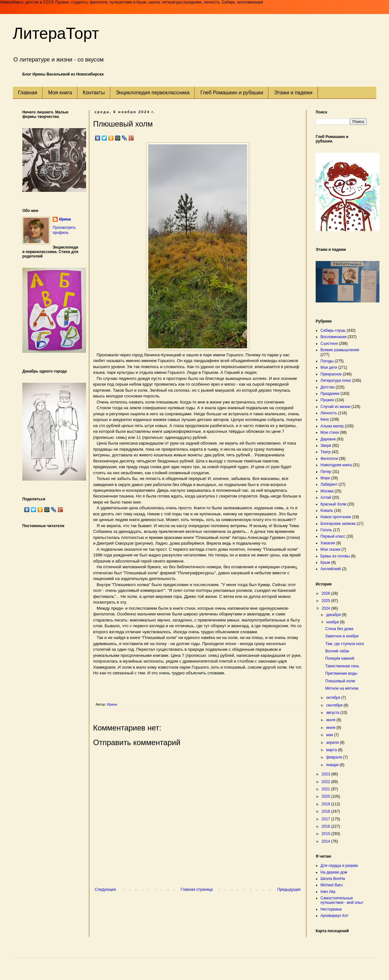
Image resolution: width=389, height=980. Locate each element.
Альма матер (332, 426)
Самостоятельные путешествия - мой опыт (342, 900)
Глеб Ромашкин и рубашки (232, 93)
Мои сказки (330, 549)
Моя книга (60, 93)
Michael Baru (332, 885)
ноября (333, 622)
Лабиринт (329, 484)
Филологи (329, 459)
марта (332, 750)
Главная (28, 93)
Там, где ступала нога (345, 644)
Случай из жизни (335, 407)
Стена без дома (339, 629)
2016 (327, 826)
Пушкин (327, 400)
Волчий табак (337, 651)
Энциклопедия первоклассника (153, 93)
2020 (327, 796)
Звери (326, 446)
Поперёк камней (340, 658)
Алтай (326, 497)
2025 (327, 601)
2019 (327, 804)
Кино (325, 419)
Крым (325, 563)
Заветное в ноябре (342, 636)
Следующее (105, 889)
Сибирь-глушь (333, 330)
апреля (333, 743)
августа (333, 713)
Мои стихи (330, 432)
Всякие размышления (340, 350)
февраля (335, 757)
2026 (327, 593)
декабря (334, 615)
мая (330, 735)
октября (334, 698)
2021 (327, 789)
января (333, 765)
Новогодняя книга (336, 465)
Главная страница (197, 889)
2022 (327, 782)
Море (325, 478)
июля (331, 720)
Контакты (94, 93)
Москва (327, 491)
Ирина (65, 219)
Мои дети (329, 367)
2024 (327, 608)
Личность (329, 413)
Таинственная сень (342, 666)
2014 (327, 841)
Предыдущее (289, 889)
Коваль (327, 511)
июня (331, 728)
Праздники (330, 394)
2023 (327, 774)
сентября (335, 705)
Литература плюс (336, 381)
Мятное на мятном (342, 688)
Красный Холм (333, 504)
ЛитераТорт (56, 33)
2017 (327, 819)
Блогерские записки (338, 524)
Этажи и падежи (293, 93)
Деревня (328, 439)
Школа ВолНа (333, 879)
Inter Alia (328, 892)
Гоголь (326, 530)
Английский (331, 569)
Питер (326, 472)
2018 (327, 811)
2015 (327, 834)
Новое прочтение (336, 517)
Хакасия (328, 543)
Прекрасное (331, 374)
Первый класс (333, 536)
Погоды (327, 361)
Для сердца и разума (339, 866)
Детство (327, 387)
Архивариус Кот (334, 916)
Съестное (329, 344)
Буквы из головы (335, 556)
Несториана (331, 909)
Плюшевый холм (340, 681)
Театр (326, 452)
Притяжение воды (341, 673)
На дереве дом (334, 872)
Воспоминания (334, 337)
